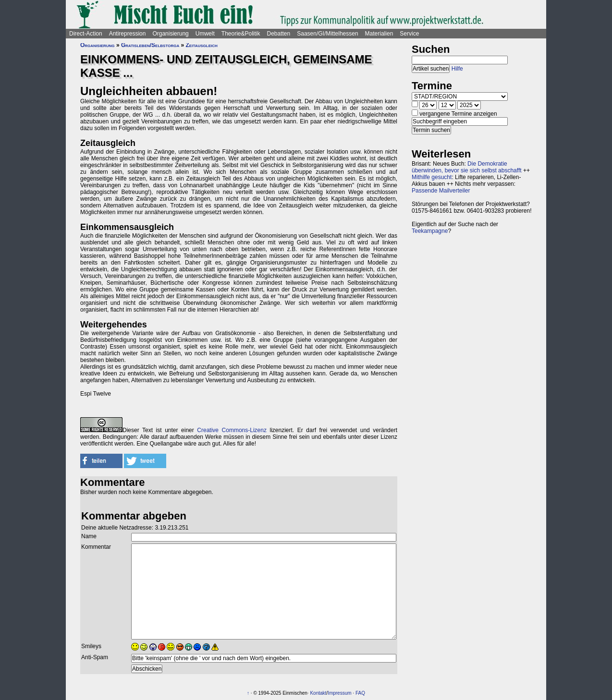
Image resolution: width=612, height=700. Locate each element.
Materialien (379, 34)
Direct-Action (86, 34)
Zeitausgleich (202, 45)
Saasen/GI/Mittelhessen (327, 34)
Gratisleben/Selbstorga (150, 45)
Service (409, 34)
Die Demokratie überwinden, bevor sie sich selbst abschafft (467, 167)
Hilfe (457, 69)
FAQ (360, 693)
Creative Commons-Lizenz (232, 430)
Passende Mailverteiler (441, 191)
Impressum (339, 693)
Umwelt (205, 34)
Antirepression (128, 34)
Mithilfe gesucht (432, 177)
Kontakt (318, 693)
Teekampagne (430, 231)
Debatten (279, 34)
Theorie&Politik (241, 34)
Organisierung (170, 34)
